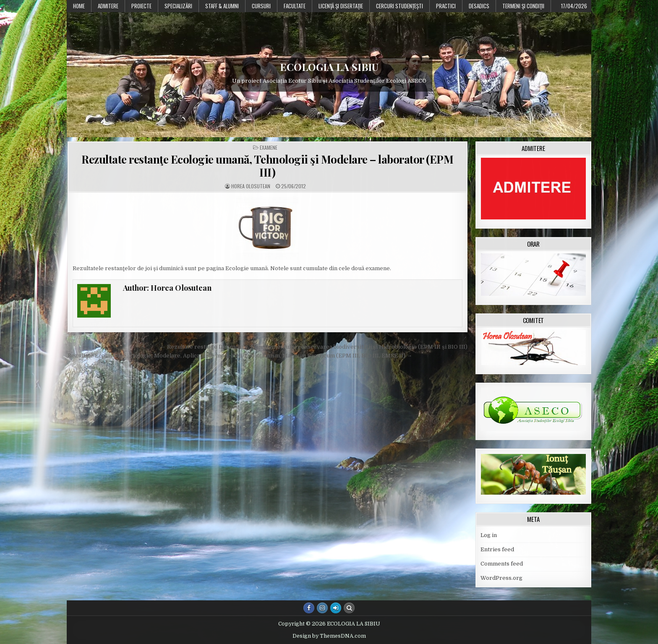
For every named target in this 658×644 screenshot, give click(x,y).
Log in (489, 535)
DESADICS (479, 6)
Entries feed (497, 549)
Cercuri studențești (399, 6)
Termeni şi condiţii (523, 6)
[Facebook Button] (309, 608)
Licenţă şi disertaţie (341, 6)
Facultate (295, 6)
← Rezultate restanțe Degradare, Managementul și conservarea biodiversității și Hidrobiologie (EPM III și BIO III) (314, 347)
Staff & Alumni (222, 6)
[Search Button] (349, 608)
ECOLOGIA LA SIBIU (329, 67)
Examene (269, 148)
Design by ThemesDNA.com (329, 636)
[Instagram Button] (322, 608)
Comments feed (502, 564)
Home (79, 6)
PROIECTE (141, 6)
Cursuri (261, 6)
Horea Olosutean (251, 186)
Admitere (108, 6)
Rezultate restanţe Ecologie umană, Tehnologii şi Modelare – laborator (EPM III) (267, 166)
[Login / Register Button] (336, 608)
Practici (446, 6)
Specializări (178, 6)
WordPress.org (501, 578)
